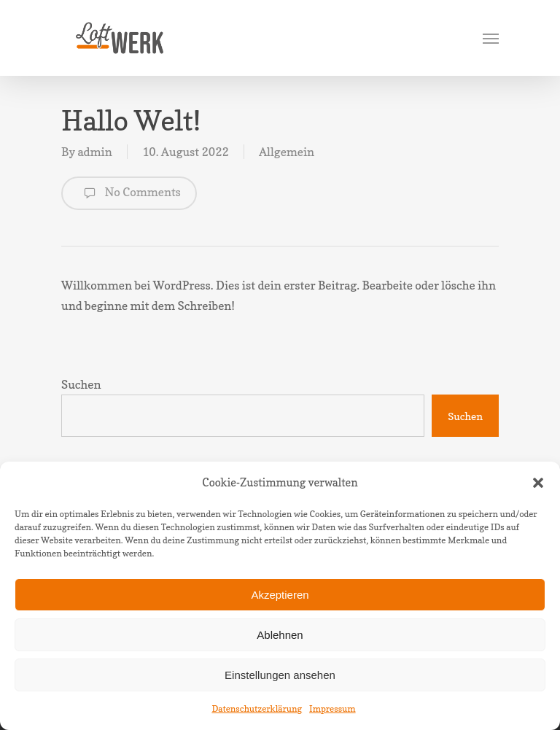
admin (94, 152)
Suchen (81, 384)
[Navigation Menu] (491, 38)
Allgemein (287, 152)
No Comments (129, 193)
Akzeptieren (280, 595)
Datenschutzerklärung (257, 708)
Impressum (332, 708)
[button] (538, 483)
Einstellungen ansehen (280, 675)
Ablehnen (280, 635)
